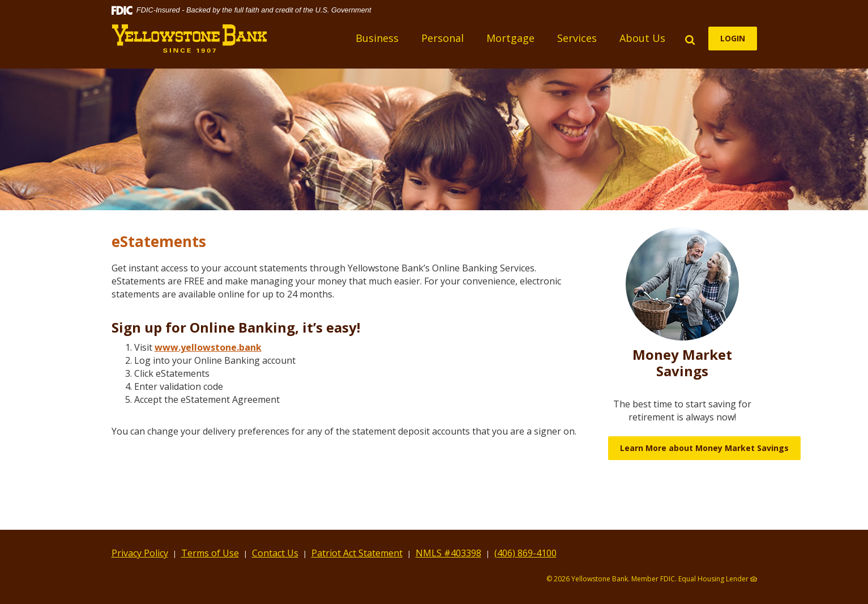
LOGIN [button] (733, 38)
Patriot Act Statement (357, 553)
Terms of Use (210, 553)
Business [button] (377, 38)
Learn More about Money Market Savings (704, 448)
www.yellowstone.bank (208, 347)
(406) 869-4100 (525, 553)
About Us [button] (642, 38)
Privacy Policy (140, 553)
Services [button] (577, 38)
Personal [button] (442, 38)
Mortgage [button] (510, 38)
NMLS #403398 (448, 553)
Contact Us (275, 553)
